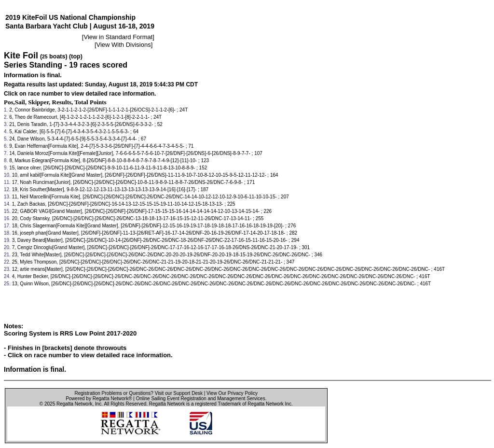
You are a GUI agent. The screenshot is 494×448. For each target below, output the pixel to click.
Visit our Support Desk (179, 393)
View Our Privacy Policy (232, 393)
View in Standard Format (118, 37)
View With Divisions (124, 45)
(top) (76, 56)
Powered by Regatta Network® (99, 399)
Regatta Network (74, 404)
